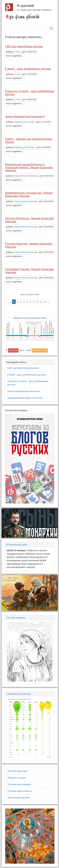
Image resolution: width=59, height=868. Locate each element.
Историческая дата (17, 545)
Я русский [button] (13, 350)
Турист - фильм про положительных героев (29, 140)
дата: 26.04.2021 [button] (46, 176)
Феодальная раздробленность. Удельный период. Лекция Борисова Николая (29, 168)
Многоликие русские (19, 798)
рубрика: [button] (13, 52)
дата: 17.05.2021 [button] (44, 122)
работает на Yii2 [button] (40, 350)
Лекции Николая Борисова (26, 176)
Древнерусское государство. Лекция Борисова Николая (29, 194)
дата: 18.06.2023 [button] (29, 52)
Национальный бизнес (19, 694)
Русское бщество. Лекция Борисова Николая (29, 245)
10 (45, 302)
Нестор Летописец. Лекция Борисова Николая (29, 220)
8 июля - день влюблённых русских (28, 69)
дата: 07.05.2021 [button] (44, 147)
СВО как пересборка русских (24, 46)
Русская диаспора (17, 771)
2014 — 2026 (25, 350)
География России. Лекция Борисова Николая (29, 271)
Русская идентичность (20, 791)
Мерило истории (17, 778)
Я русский (25, 6)
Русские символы (16, 618)
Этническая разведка (19, 784)
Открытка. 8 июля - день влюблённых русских (30, 93)
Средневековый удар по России (25, 398)
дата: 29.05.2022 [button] (29, 100)
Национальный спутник (24, 122)
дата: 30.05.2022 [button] (29, 74)
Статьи (17, 52)
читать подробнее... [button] (14, 56)
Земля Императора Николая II (25, 117)
